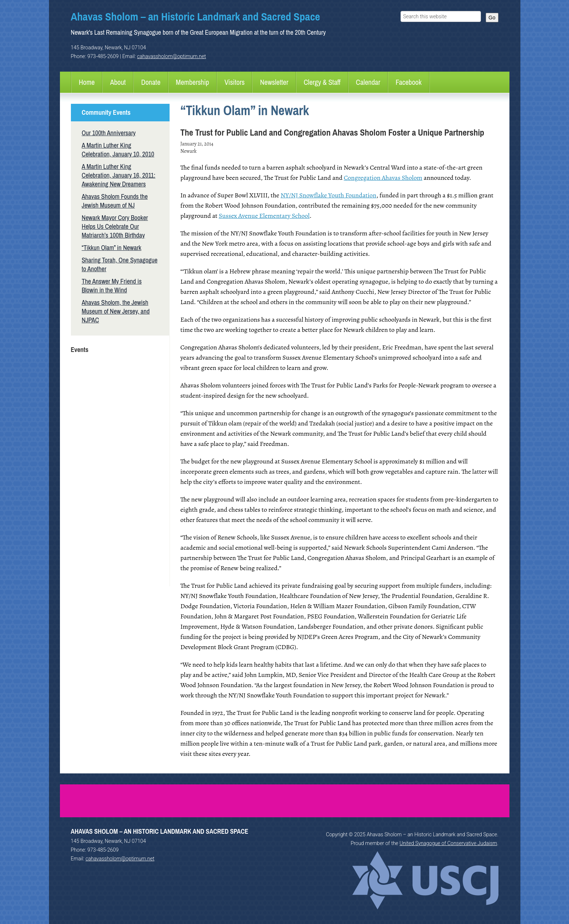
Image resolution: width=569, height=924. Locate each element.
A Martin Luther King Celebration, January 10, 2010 (118, 150)
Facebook (408, 82)
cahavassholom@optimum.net (171, 56)
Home (87, 82)
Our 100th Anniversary (109, 133)
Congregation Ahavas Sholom (383, 178)
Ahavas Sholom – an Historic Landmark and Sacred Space (196, 16)
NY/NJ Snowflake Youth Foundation (329, 195)
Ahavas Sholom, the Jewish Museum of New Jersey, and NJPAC (116, 311)
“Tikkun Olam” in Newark (112, 248)
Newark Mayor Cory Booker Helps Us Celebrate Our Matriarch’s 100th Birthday (115, 226)
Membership (192, 82)
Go (492, 18)
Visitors (234, 82)
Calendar (368, 82)
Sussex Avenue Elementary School (264, 216)
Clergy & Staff (322, 82)
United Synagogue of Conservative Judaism (448, 843)
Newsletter (274, 82)
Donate (151, 82)
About (118, 82)
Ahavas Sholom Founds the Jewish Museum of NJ (115, 201)
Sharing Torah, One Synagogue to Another (120, 264)
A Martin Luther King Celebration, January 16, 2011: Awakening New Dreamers (119, 175)
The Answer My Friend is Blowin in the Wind (112, 286)
